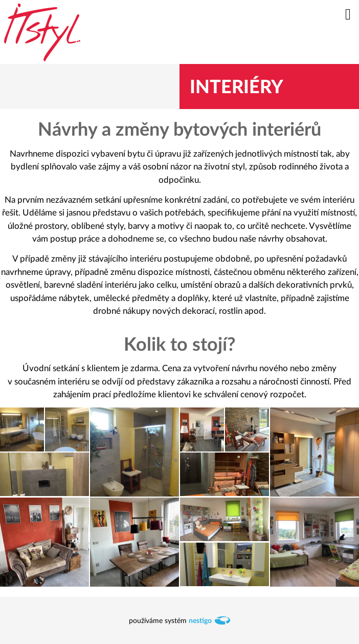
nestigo (200, 621)
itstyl (42, 32)
